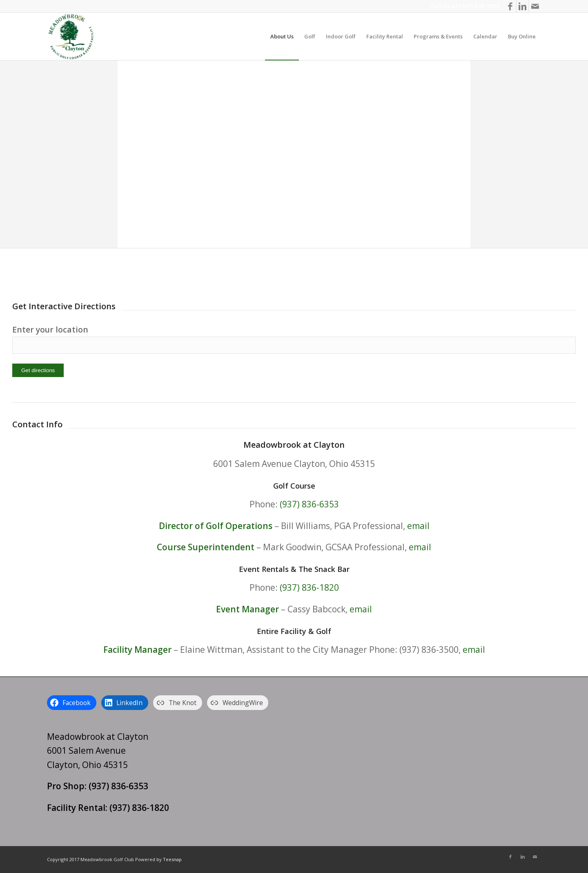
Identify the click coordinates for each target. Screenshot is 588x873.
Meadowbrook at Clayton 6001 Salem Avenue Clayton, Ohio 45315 (98, 751)
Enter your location (50, 329)
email (418, 526)
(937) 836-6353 (480, 6)
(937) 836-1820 (309, 587)
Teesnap (172, 859)
